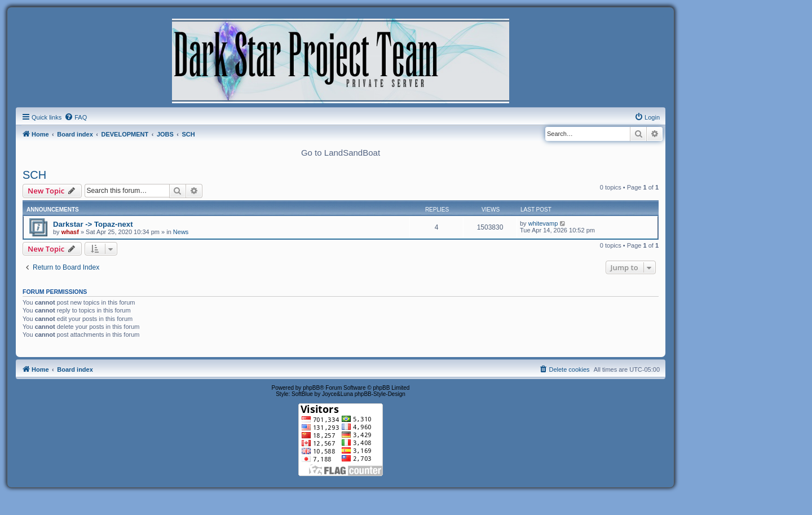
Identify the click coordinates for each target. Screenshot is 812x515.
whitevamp (543, 223)
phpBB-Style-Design (380, 394)
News (181, 232)
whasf (70, 232)
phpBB (311, 388)
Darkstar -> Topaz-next (93, 224)
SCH (34, 175)
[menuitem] (76, 117)
